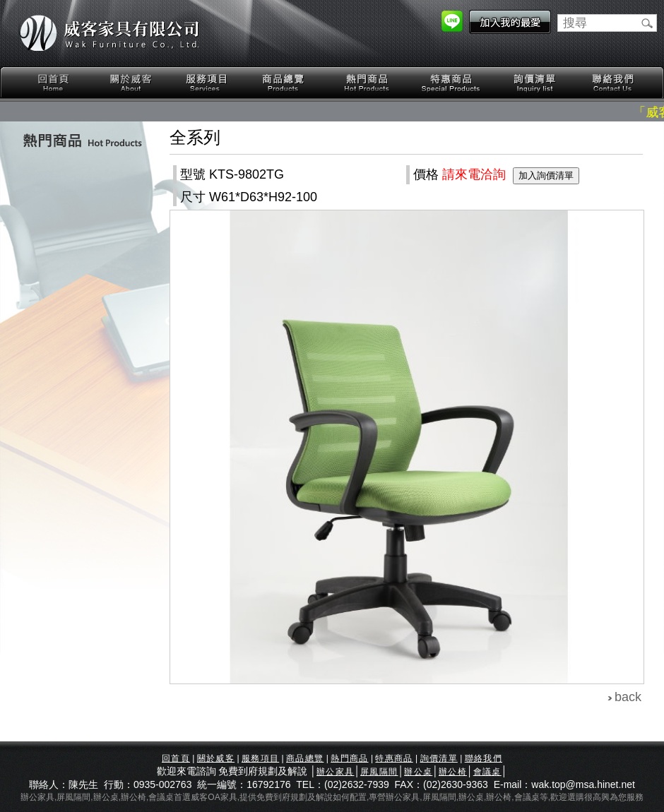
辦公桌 (418, 772)
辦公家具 (335, 772)
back (628, 697)
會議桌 (487, 772)
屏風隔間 (379, 772)
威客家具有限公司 (109, 33)
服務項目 (208, 83)
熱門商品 (367, 83)
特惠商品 (451, 83)
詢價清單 (535, 83)
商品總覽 (285, 83)
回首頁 (54, 83)
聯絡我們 (612, 83)
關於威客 (131, 83)
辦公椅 (453, 772)
